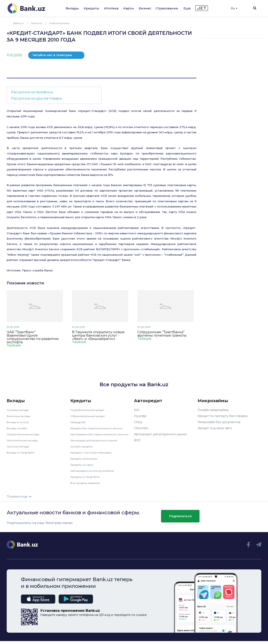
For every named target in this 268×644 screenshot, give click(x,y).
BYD (137, 440)
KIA (137, 410)
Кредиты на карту (84, 468)
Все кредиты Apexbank (88, 486)
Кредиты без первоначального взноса (99, 428)
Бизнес (145, 8)
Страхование (167, 8)
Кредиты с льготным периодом (94, 455)
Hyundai (140, 416)
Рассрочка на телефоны (32, 92)
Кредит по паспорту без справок (223, 416)
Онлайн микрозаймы (213, 410)
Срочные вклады (19, 446)
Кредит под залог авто (215, 428)
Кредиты (91, 8)
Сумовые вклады (19, 410)
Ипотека (111, 8)
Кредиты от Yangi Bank (88, 480)
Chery (138, 422)
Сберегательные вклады (25, 434)
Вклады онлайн (18, 428)
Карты (129, 8)
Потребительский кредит (90, 410)
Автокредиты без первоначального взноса (97, 436)
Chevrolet (141, 428)
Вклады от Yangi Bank (23, 452)
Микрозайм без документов (219, 422)
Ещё (187, 8)
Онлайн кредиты (83, 449)
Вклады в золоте (19, 422)
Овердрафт (79, 422)
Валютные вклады (20, 416)
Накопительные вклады (24, 440)
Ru (234, 8)
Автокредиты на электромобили (95, 474)
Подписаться (180, 519)
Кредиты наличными (86, 461)
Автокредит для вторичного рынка (97, 443)
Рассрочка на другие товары (37, 98)
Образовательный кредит (90, 416)
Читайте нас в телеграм (52, 55)
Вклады (72, 8)
